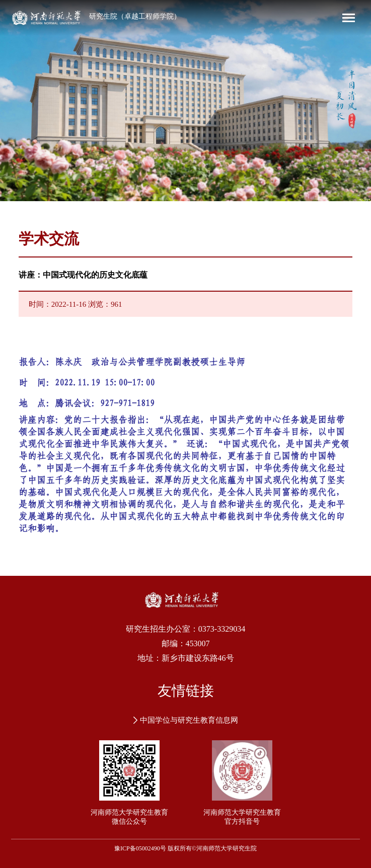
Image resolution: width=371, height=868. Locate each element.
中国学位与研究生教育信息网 (186, 720)
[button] (178, 190)
